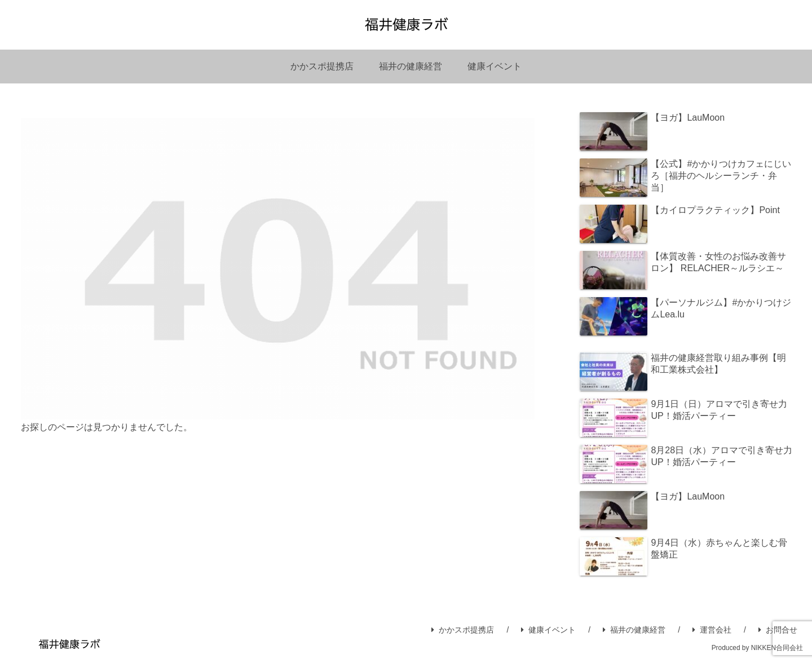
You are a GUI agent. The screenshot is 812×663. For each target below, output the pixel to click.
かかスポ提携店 (463, 630)
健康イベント (548, 630)
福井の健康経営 (634, 630)
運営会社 (712, 630)
